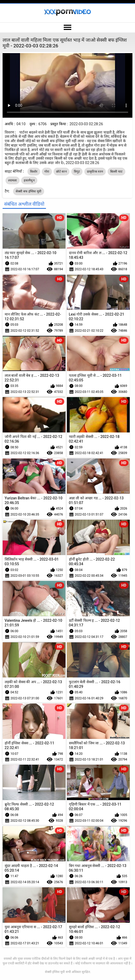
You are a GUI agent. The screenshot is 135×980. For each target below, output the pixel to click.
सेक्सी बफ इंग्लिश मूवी (29, 191)
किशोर (34, 172)
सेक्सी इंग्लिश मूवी (55, 972)
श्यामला (13, 180)
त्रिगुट (77, 172)
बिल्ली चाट (116, 172)
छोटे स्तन (61, 172)
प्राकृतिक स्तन (95, 172)
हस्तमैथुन (29, 180)
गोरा (47, 172)
